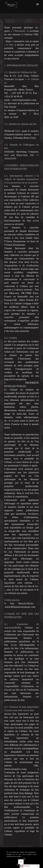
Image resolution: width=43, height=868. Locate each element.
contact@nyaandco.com (24, 100)
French (25, 866)
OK (21, 862)
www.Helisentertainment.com (20, 607)
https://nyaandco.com (18, 41)
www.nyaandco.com (15, 769)
